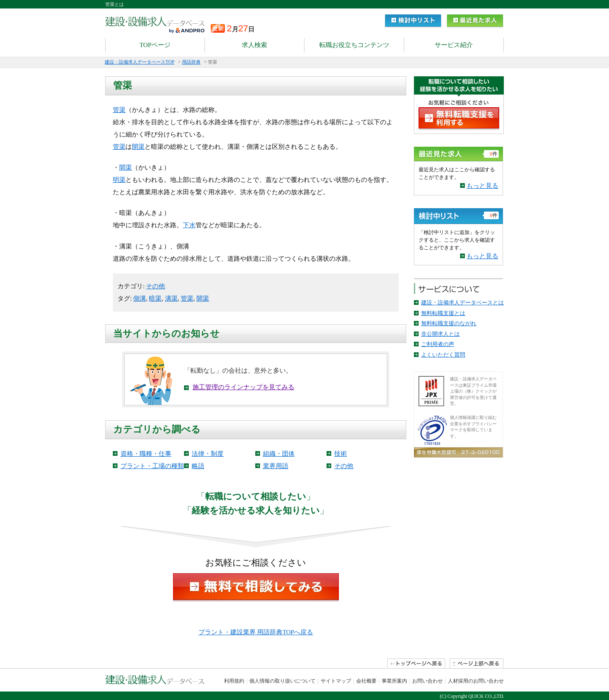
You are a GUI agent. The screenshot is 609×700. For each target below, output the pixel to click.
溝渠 (171, 298)
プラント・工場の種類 (152, 466)
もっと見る (482, 186)
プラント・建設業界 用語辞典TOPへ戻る (256, 632)
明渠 (119, 180)
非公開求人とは (440, 334)
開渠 (138, 147)
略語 (198, 466)
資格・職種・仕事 (146, 454)
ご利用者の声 (438, 344)
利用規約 (234, 681)
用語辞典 (191, 62)
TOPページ (155, 45)
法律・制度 (208, 454)
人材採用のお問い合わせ (476, 681)
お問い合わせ (427, 681)
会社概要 (366, 681)
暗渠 (155, 298)
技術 (341, 454)
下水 (189, 225)
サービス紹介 (454, 45)
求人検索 (254, 45)
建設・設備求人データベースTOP (140, 62)
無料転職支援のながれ (449, 323)
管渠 (119, 110)
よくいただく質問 (443, 355)
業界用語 (276, 466)
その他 (155, 286)
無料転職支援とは (443, 313)
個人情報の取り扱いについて (282, 681)
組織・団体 (279, 454)
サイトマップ (336, 681)
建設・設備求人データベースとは (462, 303)
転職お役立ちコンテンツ (354, 45)
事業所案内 (394, 681)
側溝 (140, 298)
